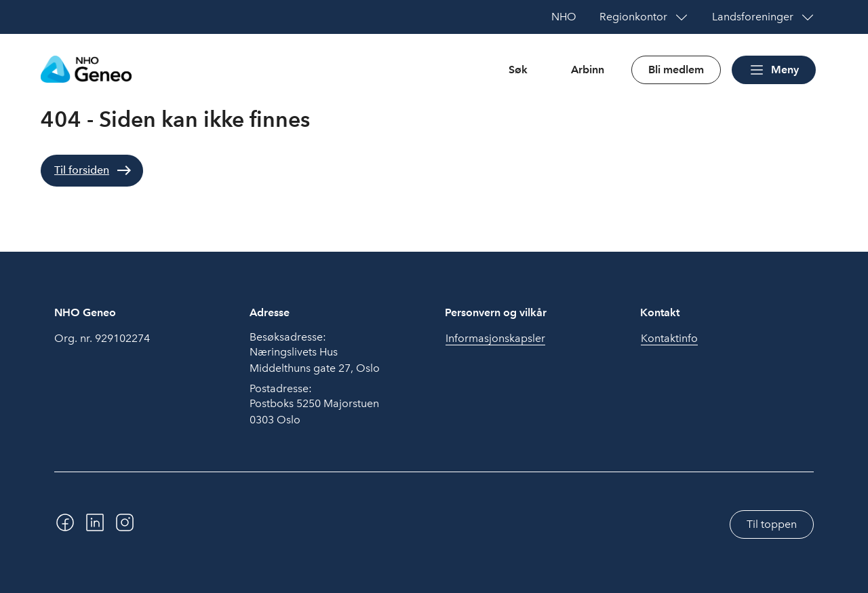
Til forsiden (82, 170)
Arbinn (588, 70)
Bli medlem (676, 70)
